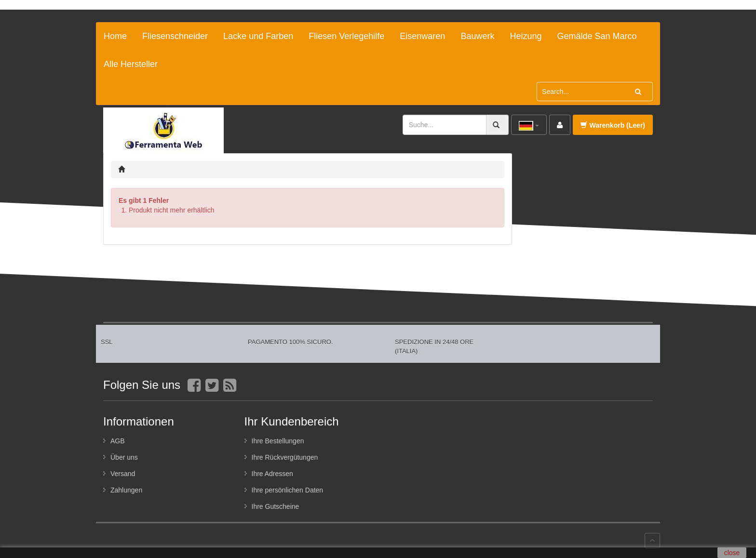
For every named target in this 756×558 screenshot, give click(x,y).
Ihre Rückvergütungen (285, 457)
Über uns (124, 457)
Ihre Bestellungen (278, 441)
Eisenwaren (422, 36)
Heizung (526, 36)
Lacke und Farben (258, 36)
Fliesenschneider (175, 36)
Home (115, 36)
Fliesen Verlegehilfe (346, 36)
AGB (118, 441)
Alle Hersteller (131, 64)
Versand (123, 474)
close (732, 553)
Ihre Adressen (272, 474)
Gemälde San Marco (597, 36)
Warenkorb (613, 125)
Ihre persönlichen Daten (288, 490)
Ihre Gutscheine (276, 506)
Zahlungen (126, 490)
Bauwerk (477, 36)
